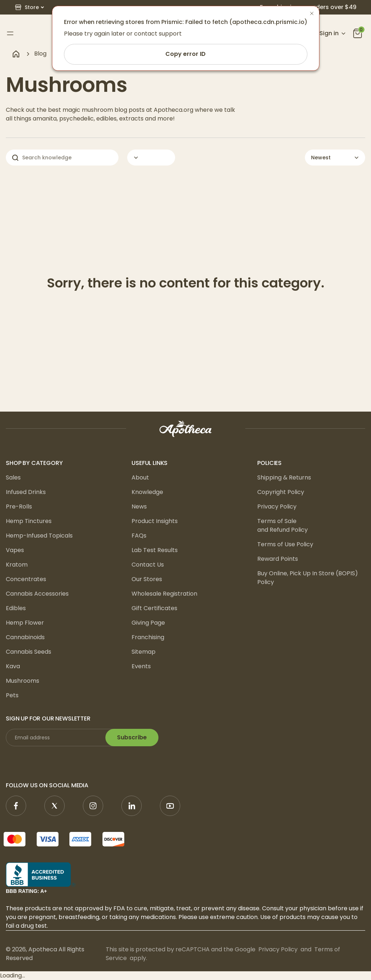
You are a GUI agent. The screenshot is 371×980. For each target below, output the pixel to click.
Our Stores (147, 579)
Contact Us (148, 565)
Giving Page (148, 623)
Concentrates (26, 579)
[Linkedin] (132, 806)
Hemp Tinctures (29, 521)
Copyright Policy (281, 492)
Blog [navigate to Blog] (40, 54)
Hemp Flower (25, 623)
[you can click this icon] (358, 33)
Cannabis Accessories (37, 594)
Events (141, 666)
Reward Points (278, 559)
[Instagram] (93, 806)
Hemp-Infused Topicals (39, 536)
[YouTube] (170, 806)
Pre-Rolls (19, 507)
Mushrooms (23, 681)
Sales (13, 477)
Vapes (15, 550)
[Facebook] (16, 806)
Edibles (16, 608)
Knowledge (147, 492)
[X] (55, 806)
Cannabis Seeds (29, 652)
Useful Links (150, 463)
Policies (269, 463)
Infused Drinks (26, 492)
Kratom (17, 565)
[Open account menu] (328, 33)
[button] (29, 7)
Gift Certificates (154, 608)
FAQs (139, 536)
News (139, 507)
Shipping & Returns (284, 477)
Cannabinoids (25, 637)
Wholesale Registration (164, 594)
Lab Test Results (155, 550)
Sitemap (144, 652)
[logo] (186, 429)
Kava (13, 666)
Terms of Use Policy (285, 544)
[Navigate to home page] (16, 54)
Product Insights (155, 521)
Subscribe (132, 737)
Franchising (148, 637)
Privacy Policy (277, 507)
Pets (12, 695)
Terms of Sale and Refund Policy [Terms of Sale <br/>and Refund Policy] (283, 525)
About (140, 477)
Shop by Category (34, 463)
